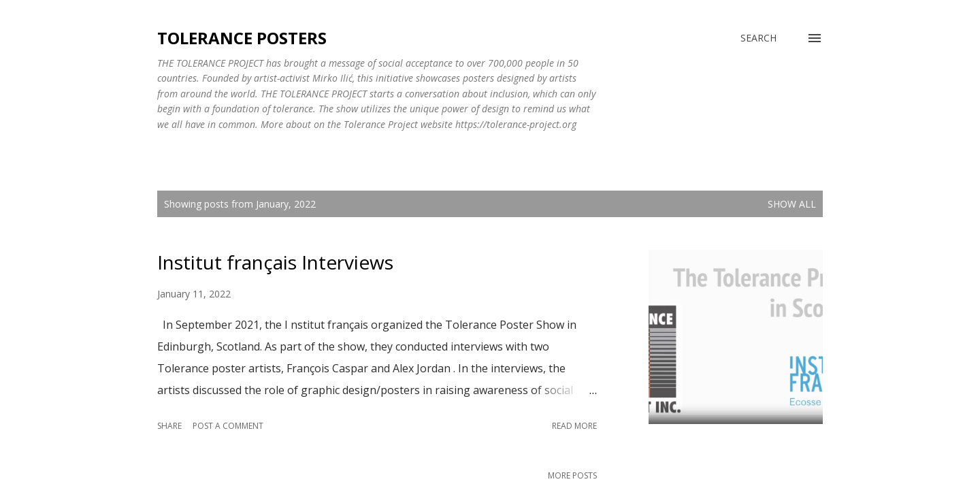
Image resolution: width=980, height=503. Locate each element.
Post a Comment (228, 426)
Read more (574, 426)
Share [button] (169, 426)
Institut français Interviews (275, 262)
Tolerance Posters (242, 38)
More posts (572, 475)
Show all (792, 204)
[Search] (758, 38)
